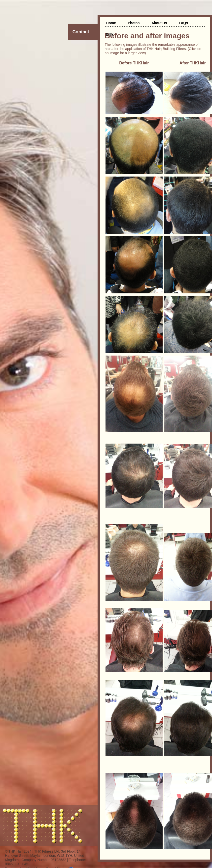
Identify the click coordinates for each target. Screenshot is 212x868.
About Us (159, 23)
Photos (134, 23)
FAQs (183, 23)
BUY (110, 34)
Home (111, 23)
